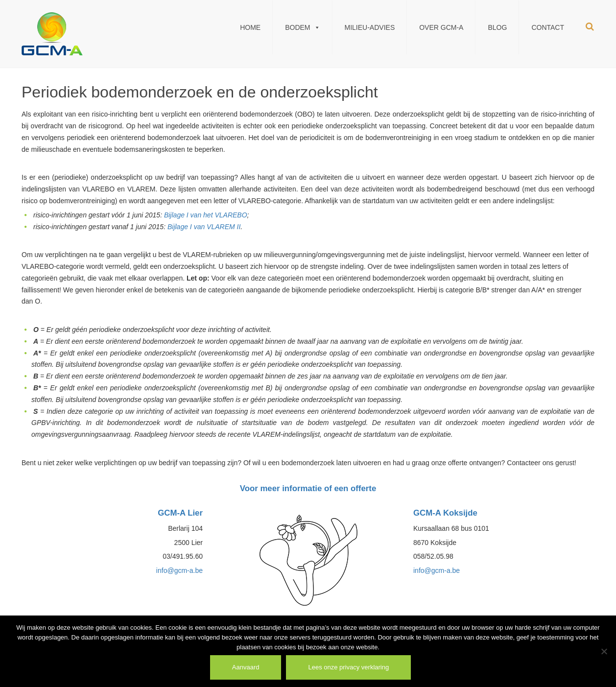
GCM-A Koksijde (445, 513)
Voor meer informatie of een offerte (308, 488)
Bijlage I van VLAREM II (204, 227)
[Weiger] (604, 651)
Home (250, 27)
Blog (497, 27)
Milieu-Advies (370, 27)
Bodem (302, 27)
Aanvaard (246, 667)
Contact (548, 27)
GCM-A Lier (180, 513)
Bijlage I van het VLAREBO (206, 215)
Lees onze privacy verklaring (348, 667)
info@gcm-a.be (179, 570)
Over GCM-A (441, 27)
